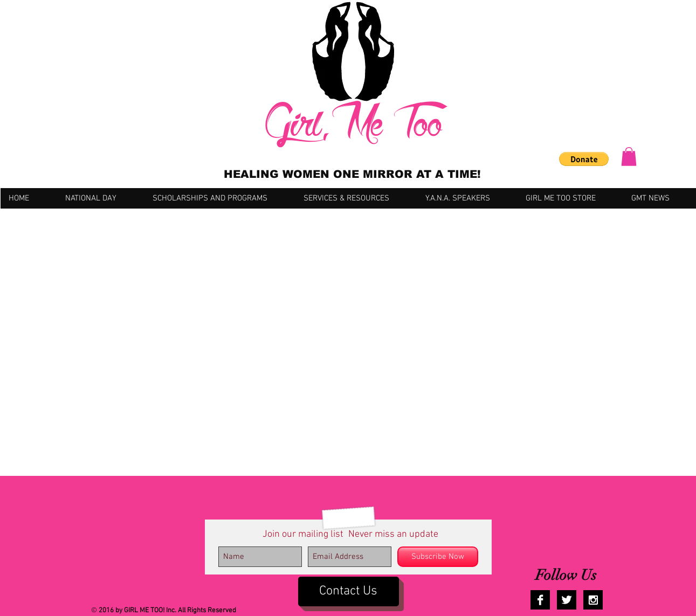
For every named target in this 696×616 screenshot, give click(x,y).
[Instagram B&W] (593, 600)
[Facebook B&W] (540, 600)
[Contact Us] (349, 591)
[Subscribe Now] (438, 557)
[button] (584, 159)
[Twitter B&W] (567, 600)
